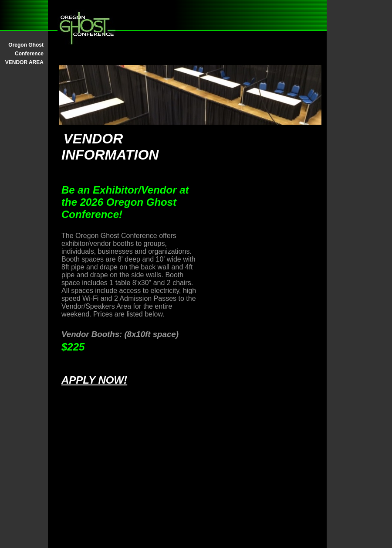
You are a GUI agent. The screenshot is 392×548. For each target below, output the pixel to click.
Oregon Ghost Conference (26, 49)
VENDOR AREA (24, 62)
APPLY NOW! (94, 380)
